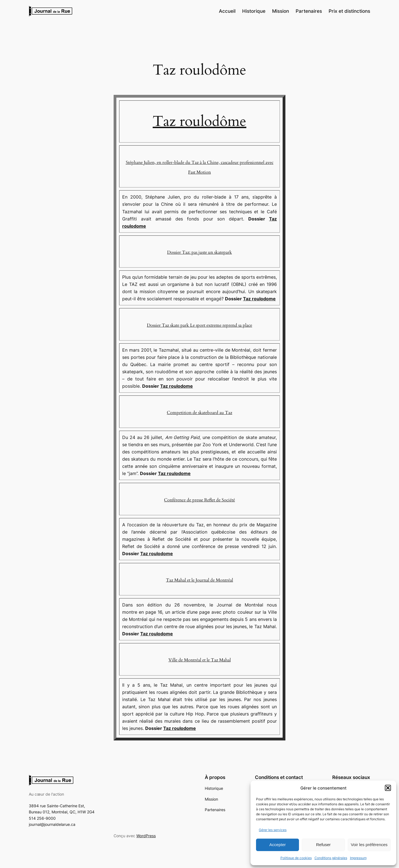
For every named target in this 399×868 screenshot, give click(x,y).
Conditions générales (331, 858)
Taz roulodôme (199, 121)
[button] (388, 788)
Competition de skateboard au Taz (199, 413)
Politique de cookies (296, 858)
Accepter (277, 845)
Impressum (358, 858)
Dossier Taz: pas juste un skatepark (199, 252)
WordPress (146, 836)
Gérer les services (273, 830)
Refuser (323, 845)
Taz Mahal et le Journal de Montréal (199, 580)
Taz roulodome (259, 299)
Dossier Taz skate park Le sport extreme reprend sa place (199, 325)
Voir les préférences (369, 845)
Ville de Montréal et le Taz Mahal (200, 660)
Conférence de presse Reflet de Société (199, 500)
